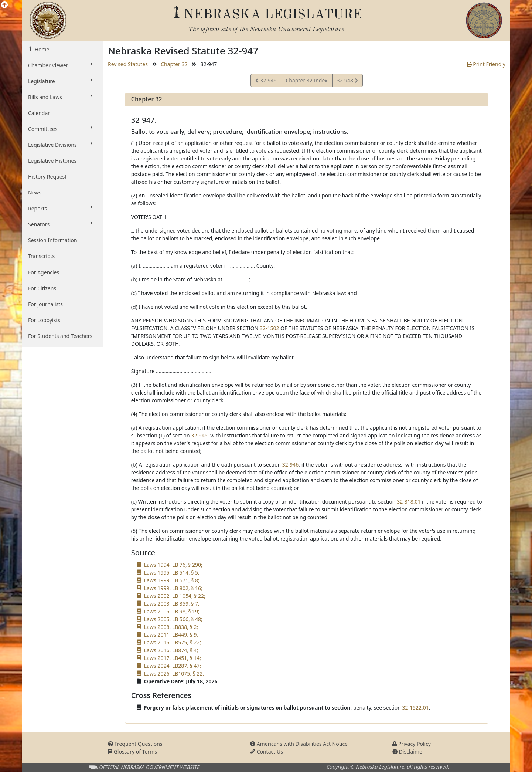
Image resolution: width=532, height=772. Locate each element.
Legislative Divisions (60, 145)
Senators (60, 224)
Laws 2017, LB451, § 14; (173, 658)
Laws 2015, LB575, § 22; (173, 642)
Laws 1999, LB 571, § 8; (172, 580)
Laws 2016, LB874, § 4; (171, 650)
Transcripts (41, 256)
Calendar (39, 113)
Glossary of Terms (132, 751)
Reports (60, 208)
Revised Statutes (128, 64)
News (35, 192)
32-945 (199, 435)
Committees (60, 129)
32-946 (266, 82)
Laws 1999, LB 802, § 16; (173, 588)
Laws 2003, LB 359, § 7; (172, 604)
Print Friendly (486, 64)
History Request (47, 177)
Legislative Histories (52, 161)
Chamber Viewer (60, 65)
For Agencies (44, 272)
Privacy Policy (412, 744)
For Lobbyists (44, 320)
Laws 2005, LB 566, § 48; (173, 619)
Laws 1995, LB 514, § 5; (172, 573)
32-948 (347, 82)
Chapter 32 (174, 64)
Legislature (60, 81)
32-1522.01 (416, 707)
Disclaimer (408, 751)
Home (41, 49)
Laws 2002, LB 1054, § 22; (175, 596)
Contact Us (267, 751)
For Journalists (45, 304)
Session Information (53, 240)
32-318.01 (409, 502)
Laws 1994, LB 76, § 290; (173, 565)
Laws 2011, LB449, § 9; (171, 635)
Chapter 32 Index (306, 80)
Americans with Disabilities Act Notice (299, 744)
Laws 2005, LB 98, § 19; (172, 611)
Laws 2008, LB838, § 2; (171, 627)
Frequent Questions (135, 744)
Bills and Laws (60, 97)
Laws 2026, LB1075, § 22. (174, 673)
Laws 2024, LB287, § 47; (173, 666)
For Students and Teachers (60, 336)
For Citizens (42, 288)
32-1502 (270, 328)
